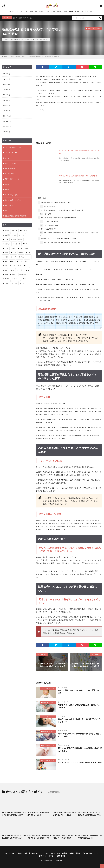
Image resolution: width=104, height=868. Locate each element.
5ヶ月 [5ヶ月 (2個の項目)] (20, 261)
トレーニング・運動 (11, 153)
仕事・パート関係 (10, 163)
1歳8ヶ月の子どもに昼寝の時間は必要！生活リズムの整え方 (79, 706)
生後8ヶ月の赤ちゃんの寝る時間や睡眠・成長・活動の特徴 (78, 176)
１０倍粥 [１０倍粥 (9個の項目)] (7, 235)
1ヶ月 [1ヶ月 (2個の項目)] (6, 239)
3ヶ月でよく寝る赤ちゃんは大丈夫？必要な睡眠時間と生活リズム (90, 814)
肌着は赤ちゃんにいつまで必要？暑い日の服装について (57, 239)
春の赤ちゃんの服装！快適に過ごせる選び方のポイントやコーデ (80, 720)
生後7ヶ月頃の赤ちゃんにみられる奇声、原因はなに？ (79, 692)
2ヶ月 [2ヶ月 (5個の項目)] (26, 244)
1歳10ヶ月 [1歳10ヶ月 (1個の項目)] (8, 244)
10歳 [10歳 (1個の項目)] (15, 235)
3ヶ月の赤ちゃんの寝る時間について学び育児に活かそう (90, 837)
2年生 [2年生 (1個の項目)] (14, 248)
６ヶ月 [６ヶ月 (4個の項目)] (13, 266)
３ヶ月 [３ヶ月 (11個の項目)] (14, 253)
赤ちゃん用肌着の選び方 (47, 229)
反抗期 (20, 18)
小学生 (65, 11)
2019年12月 (7, 116)
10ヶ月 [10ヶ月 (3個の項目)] (15, 231)
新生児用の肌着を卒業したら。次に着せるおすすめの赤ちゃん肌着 (61, 210)
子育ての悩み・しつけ (42, 11)
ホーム (11, 11)
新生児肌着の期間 (47, 206)
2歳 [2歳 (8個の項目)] (27, 248)
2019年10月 (7, 126)
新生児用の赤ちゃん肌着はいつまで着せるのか (54, 203)
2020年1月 (6, 111)
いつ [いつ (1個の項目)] (23, 283)
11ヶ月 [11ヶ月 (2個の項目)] (23, 235)
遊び (91, 11)
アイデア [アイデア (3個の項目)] (14, 274)
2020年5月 (6, 90)
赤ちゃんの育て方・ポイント (79, 11)
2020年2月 (6, 105)
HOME (6, 57)
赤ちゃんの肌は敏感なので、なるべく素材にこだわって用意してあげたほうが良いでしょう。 (69, 234)
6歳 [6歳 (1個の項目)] (20, 266)
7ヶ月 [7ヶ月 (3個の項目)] (27, 266)
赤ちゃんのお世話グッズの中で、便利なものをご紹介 (80, 762)
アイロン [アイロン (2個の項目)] (7, 279)
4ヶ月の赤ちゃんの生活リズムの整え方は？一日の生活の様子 (65, 837)
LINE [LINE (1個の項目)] (27, 270)
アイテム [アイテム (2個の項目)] (23, 274)
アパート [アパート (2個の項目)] (25, 279)
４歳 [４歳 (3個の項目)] (6, 261)
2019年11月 (7, 121)
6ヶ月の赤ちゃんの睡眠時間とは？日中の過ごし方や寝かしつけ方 (14, 814)
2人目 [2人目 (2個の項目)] (6, 248)
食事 (25, 18)
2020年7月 (6, 79)
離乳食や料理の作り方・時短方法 (15, 216)
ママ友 (7, 158)
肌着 (41, 39)
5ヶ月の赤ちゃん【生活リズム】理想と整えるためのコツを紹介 (14, 837)
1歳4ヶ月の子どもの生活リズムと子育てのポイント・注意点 (64, 814)
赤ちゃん (45, 39)
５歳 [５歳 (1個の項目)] (6, 266)
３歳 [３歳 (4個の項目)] (29, 253)
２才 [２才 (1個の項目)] (21, 248)
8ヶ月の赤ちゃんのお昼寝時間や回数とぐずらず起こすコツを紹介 (79, 735)
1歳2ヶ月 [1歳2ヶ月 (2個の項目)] (17, 244)
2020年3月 (6, 100)
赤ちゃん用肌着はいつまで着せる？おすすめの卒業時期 (57, 218)
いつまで (37, 39)
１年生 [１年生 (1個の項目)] (14, 239)
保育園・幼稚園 (56, 11)
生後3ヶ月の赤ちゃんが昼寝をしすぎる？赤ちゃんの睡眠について (39, 837)
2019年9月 (6, 132)
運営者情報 (61, 856)
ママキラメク (58, 861)
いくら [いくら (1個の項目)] (16, 283)
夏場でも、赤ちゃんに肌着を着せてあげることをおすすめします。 (63, 242)
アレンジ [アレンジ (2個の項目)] (7, 283)
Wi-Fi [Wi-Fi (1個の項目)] (6, 274)
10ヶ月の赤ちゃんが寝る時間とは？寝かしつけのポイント (38, 814)
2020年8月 (6, 74)
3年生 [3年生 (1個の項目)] (22, 253)
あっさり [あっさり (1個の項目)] (16, 279)
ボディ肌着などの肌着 (49, 225)
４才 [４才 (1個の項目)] (29, 257)
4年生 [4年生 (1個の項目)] (22, 257)
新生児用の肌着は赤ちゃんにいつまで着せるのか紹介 (44, 57)
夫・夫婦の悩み (10, 174)
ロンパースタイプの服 (49, 221)
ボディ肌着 (45, 214)
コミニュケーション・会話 (24, 11)
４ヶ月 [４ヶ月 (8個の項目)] (14, 257)
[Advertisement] (69, 125)
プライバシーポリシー (47, 856)
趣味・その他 (9, 205)
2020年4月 (6, 95)
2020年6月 (6, 84)
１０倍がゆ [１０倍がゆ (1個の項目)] (24, 231)
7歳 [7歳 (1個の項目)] (6, 270)
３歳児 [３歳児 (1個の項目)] (6, 257)
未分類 (7, 190)
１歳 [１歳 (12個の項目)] (21, 239)
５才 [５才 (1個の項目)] (27, 261)
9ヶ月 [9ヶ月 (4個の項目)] (20, 270)
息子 (31, 18)
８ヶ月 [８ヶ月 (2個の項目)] (13, 270)
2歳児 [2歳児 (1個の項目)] (6, 253)
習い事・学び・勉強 (11, 195)
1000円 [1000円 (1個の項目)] (7, 231)
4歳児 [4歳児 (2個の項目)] (13, 261)
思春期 (15, 18)
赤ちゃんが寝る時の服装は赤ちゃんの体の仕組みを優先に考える (80, 749)
